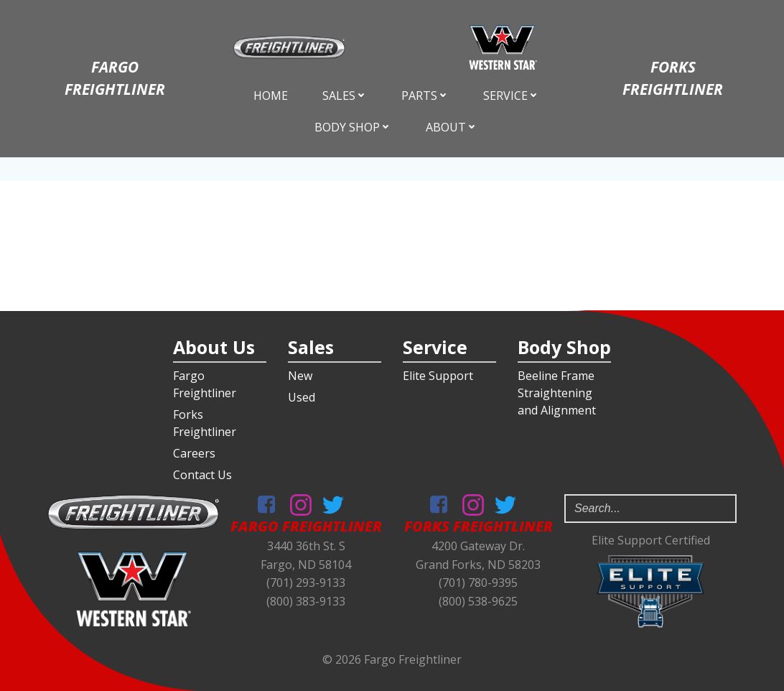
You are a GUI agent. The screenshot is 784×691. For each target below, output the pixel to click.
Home (271, 96)
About (452, 127)
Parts (425, 96)
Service (511, 96)
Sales (345, 96)
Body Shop (353, 127)
